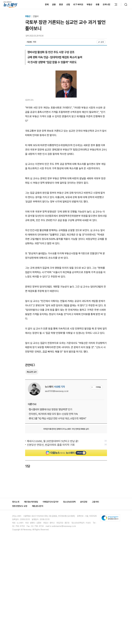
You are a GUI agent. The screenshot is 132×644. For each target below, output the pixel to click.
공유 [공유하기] (101, 42)
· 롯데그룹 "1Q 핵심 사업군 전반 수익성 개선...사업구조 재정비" (57, 418)
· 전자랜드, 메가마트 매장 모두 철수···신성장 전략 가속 (53, 414)
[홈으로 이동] (10, 4)
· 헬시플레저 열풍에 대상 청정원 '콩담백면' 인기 (50, 409)
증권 (61, 5)
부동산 (90, 5)
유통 (98, 5)
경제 (47, 5)
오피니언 (107, 5)
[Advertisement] (66, 482)
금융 (54, 5)
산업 (68, 5)
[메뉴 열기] (116, 5)
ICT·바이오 (78, 5)
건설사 (36, 16)
